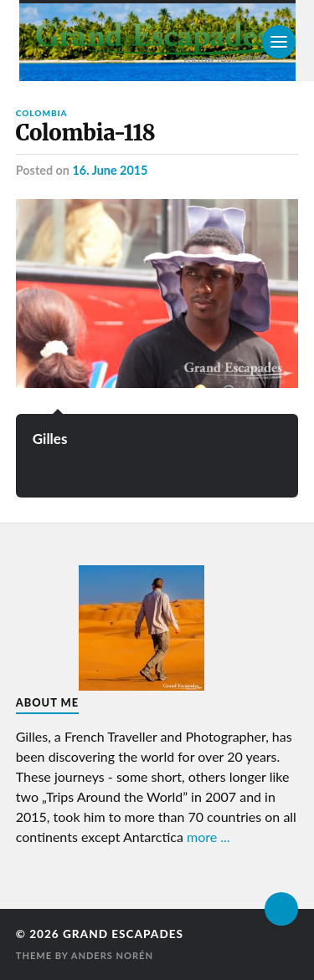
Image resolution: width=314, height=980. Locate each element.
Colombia (42, 113)
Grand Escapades (123, 934)
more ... (208, 837)
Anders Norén (112, 955)
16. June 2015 (110, 170)
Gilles (50, 439)
